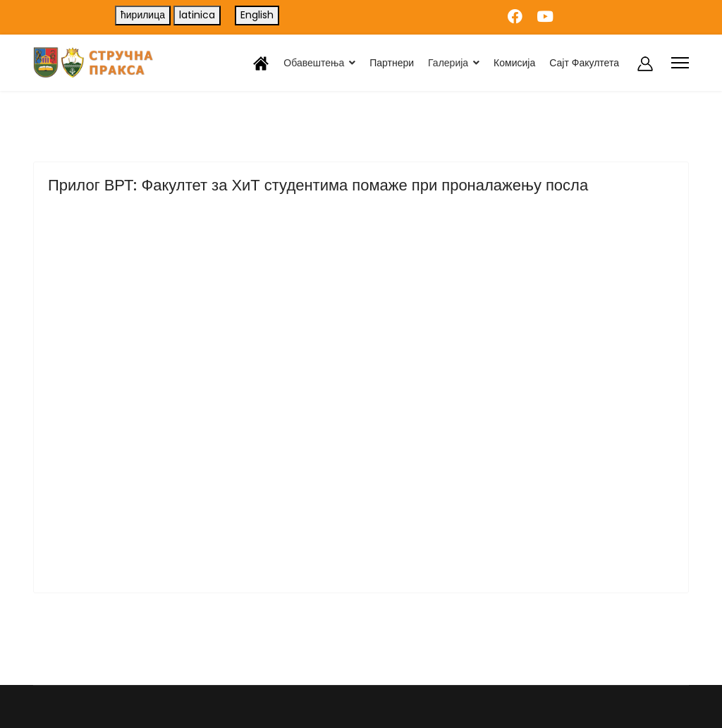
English (257, 15)
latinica (197, 15)
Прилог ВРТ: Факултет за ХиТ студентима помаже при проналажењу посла (318, 185)
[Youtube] (545, 17)
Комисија (514, 63)
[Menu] (680, 63)
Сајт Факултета (584, 63)
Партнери (392, 63)
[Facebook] (515, 17)
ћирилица (143, 15)
